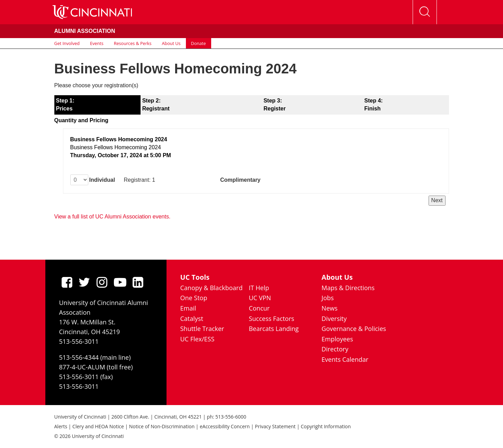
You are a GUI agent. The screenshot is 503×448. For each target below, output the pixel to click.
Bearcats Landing (274, 329)
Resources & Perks (133, 43)
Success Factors (272, 319)
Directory (335, 349)
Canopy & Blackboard (212, 288)
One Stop (194, 298)
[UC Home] (92, 12)
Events (97, 43)
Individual (102, 180)
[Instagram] (102, 282)
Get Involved (67, 43)
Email (188, 308)
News (330, 308)
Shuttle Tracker (202, 329)
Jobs (328, 298)
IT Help (259, 288)
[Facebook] (67, 282)
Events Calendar (345, 359)
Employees (337, 339)
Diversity (334, 319)
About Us (171, 43)
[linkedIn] (138, 282)
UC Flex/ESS (197, 339)
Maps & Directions (348, 288)
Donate (199, 43)
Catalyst (192, 319)
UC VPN (260, 298)
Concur (259, 308)
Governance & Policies (354, 329)
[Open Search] (425, 12)
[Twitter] (84, 282)
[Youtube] (120, 282)
